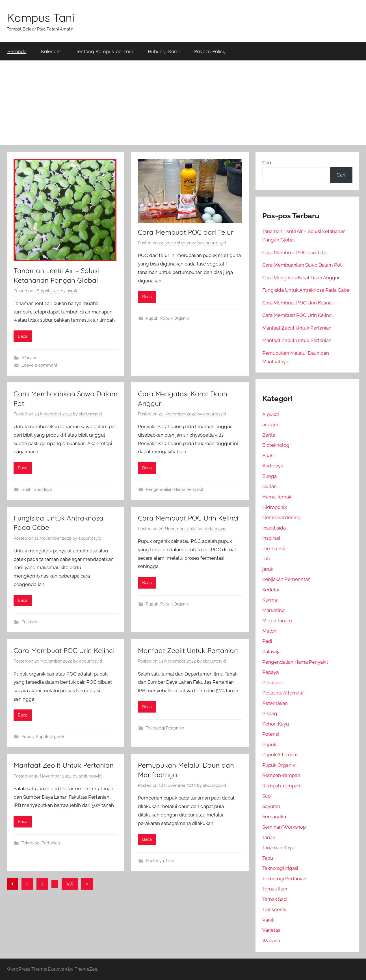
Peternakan (275, 703)
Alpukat (271, 414)
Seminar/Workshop (284, 827)
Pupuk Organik (175, 318)
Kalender (51, 51)
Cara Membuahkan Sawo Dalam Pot (302, 265)
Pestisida (30, 622)
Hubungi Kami (164, 51)
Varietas (271, 930)
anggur (270, 424)
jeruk (268, 569)
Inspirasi (271, 538)
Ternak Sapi (275, 899)
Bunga (269, 476)
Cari (267, 163)
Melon (269, 631)
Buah (27, 489)
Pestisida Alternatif (283, 693)
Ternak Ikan (275, 889)
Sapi (267, 796)
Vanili (268, 920)
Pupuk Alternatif (280, 755)
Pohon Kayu (276, 724)
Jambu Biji (274, 548)
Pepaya (270, 672)
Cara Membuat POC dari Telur (186, 232)
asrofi (72, 291)
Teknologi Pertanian (165, 728)
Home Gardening (281, 517)
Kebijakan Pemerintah (286, 579)
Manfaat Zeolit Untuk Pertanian (188, 650)
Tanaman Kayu (278, 848)
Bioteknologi (276, 445)
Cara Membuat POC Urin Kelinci (188, 518)
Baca (23, 336)
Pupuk (152, 318)
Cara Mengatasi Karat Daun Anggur (301, 278)
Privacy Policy (210, 51)
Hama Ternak (277, 497)
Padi (170, 861)
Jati (266, 559)
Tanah (269, 837)
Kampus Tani (41, 18)
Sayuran (271, 806)
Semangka (274, 816)
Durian (269, 486)
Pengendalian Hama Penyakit (175, 489)
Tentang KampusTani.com (105, 51)
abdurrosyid (215, 243)
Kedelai (271, 590)
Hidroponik (275, 507)
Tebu (268, 858)
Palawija (271, 652)
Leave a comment (39, 365)
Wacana (29, 358)
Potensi (271, 734)
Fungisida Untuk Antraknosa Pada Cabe (306, 290)
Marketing (274, 610)
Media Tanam (277, 620)
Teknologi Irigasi (280, 868)
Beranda (17, 51)
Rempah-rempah (281, 775)
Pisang (270, 713)
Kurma (270, 600)
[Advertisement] (183, 103)
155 (70, 884)
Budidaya (43, 489)
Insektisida (274, 528)
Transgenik (274, 909)
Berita (269, 435)
